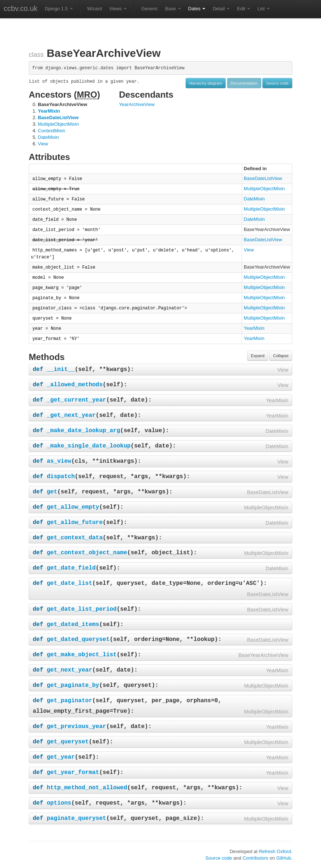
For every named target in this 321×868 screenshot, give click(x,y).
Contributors (255, 858)
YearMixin (49, 111)
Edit (243, 9)
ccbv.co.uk (21, 8)
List (263, 9)
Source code (277, 83)
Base (173, 9)
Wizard (95, 9)
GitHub (284, 858)
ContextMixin (51, 131)
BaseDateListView (58, 118)
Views (118, 9)
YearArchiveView (137, 104)
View (43, 144)
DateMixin (48, 137)
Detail (221, 9)
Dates (197, 9)
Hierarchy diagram (206, 83)
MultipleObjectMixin (58, 124)
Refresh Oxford (275, 851)
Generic (150, 9)
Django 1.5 (59, 9)
